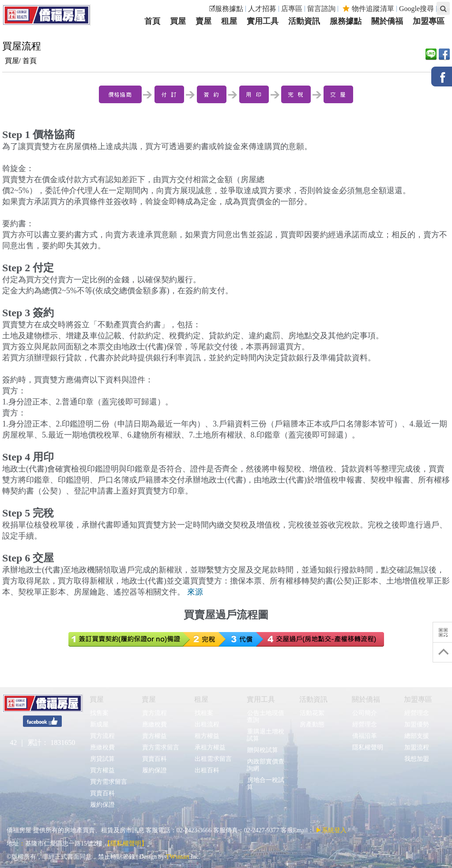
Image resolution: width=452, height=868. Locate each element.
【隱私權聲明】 (126, 844)
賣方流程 (154, 713)
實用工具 (261, 699)
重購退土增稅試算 (266, 735)
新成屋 (99, 724)
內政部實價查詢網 (266, 765)
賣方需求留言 (160, 747)
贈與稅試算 (262, 750)
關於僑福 (366, 699)
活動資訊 (313, 699)
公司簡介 (364, 713)
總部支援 (416, 736)
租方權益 (207, 736)
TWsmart (178, 857)
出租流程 (207, 724)
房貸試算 (102, 759)
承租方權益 (210, 747)
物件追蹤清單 (368, 9)
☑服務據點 (226, 9)
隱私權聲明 (367, 747)
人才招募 (262, 9)
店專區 (292, 9)
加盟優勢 (416, 724)
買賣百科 (102, 793)
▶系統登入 (331, 830)
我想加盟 (416, 759)
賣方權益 (154, 736)
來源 (195, 592)
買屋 (97, 699)
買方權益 (102, 770)
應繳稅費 (102, 747)
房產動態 (312, 724)
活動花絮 (312, 713)
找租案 (204, 713)
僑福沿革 (364, 736)
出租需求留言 (213, 759)
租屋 (201, 699)
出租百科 (207, 770)
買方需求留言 (108, 782)
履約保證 (102, 805)
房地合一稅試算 (266, 784)
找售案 (99, 713)
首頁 (30, 61)
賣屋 (149, 699)
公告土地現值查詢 (266, 716)
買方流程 (102, 736)
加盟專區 (418, 699)
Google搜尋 (416, 9)
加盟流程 (416, 747)
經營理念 (364, 724)
